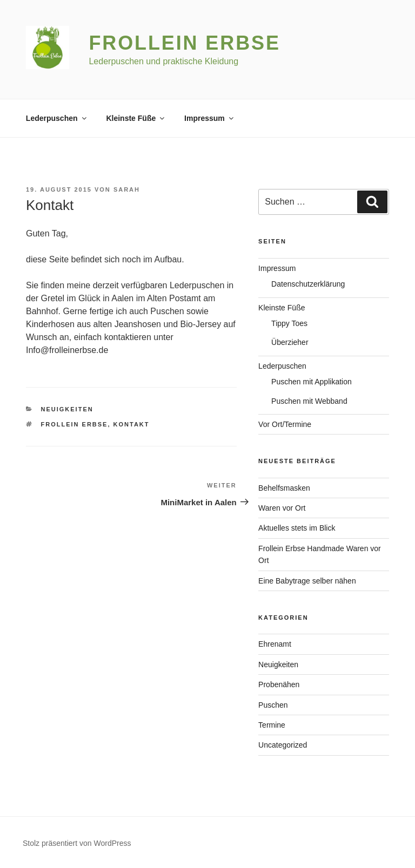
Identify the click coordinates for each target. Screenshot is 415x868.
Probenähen (279, 684)
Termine (272, 725)
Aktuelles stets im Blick (297, 528)
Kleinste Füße (136, 118)
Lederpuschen (57, 118)
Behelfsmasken (284, 488)
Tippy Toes (289, 323)
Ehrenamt (275, 644)
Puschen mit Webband (309, 401)
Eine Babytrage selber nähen (307, 581)
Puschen (273, 705)
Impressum (210, 118)
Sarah (127, 189)
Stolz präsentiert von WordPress (77, 843)
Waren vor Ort (282, 508)
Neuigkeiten (67, 409)
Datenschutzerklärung (308, 284)
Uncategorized (283, 745)
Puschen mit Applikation (312, 382)
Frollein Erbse (184, 43)
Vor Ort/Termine (285, 424)
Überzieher (290, 342)
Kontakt (132, 424)
